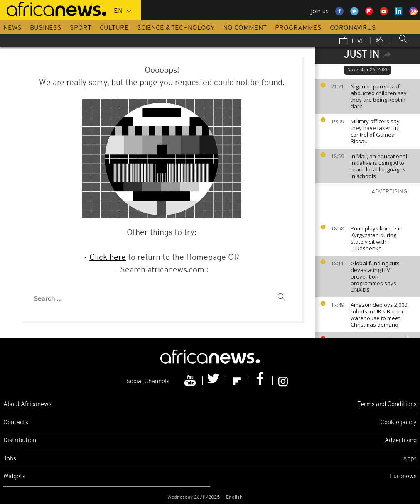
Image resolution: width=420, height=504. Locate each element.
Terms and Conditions (387, 405)
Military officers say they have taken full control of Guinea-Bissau (376, 131)
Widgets (14, 477)
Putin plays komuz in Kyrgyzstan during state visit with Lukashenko (377, 238)
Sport (81, 28)
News (12, 28)
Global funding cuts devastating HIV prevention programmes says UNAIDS (375, 276)
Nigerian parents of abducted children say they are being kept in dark (379, 96)
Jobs (10, 459)
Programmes (298, 28)
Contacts (16, 423)
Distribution (20, 441)
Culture (114, 28)
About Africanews (27, 405)
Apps (410, 459)
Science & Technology (176, 28)
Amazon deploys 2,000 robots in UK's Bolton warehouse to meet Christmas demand (379, 315)
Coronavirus (353, 28)
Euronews (403, 477)
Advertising (401, 441)
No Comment (245, 28)
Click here (108, 258)
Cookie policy (398, 423)
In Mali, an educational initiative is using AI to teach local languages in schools (379, 166)
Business (46, 28)
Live (352, 41)
